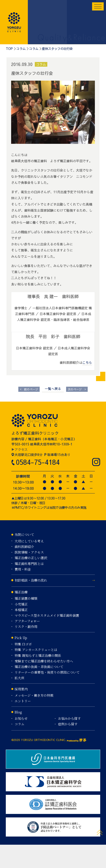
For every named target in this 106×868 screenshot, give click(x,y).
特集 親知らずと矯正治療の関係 (38, 655)
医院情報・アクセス (29, 552)
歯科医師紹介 (24, 547)
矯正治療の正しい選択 (31, 558)
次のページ (77, 389)
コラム (21, 48)
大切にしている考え (29, 541)
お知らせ (21, 718)
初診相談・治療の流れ (31, 580)
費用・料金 (23, 569)
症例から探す (68, 724)
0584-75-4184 (38, 462)
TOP (9, 48)
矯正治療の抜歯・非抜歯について (39, 667)
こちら (87, 362)
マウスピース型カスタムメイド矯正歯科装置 (47, 615)
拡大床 (19, 678)
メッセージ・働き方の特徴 (34, 695)
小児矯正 (21, 604)
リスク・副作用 (26, 627)
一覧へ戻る (53, 389)
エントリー (23, 701)
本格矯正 (21, 610)
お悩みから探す (69, 718)
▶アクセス (19, 449)
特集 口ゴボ (23, 644)
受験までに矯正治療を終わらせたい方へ (44, 661)
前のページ (29, 389)
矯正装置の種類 (26, 598)
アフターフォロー (27, 621)
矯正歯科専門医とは (29, 564)
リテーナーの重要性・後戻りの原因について (47, 672)
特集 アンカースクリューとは (36, 650)
